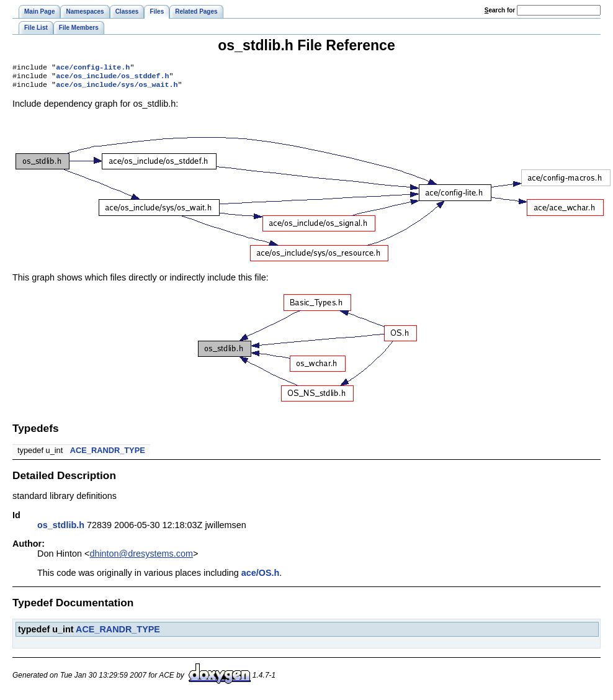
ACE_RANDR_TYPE (108, 454)
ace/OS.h (261, 577)
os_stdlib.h (61, 529)
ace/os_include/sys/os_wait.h (117, 88)
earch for (500, 10)
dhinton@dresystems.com (141, 557)
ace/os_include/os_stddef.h (112, 78)
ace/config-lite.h (93, 68)
